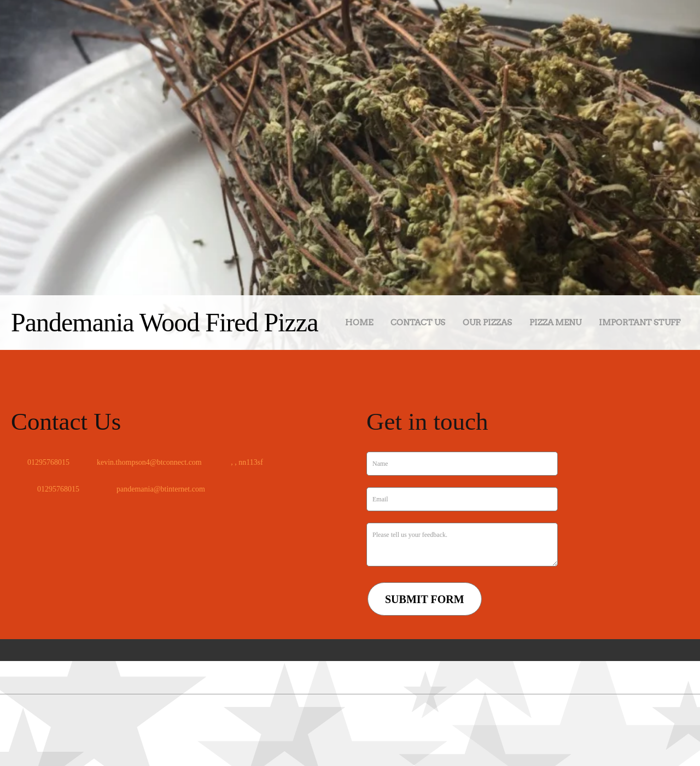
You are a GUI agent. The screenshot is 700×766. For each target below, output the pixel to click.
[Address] (243, 463)
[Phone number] (46, 463)
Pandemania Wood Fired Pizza (164, 322)
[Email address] (147, 463)
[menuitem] (359, 325)
